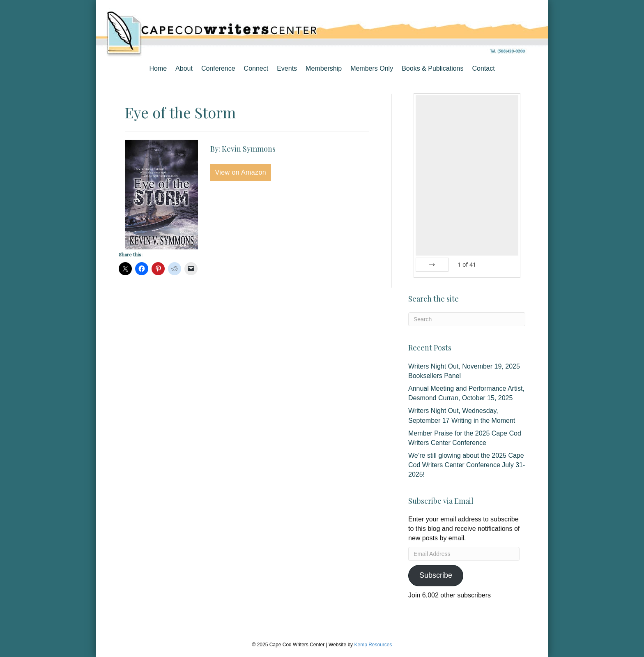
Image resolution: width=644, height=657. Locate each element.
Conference (218, 68)
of (467, 264)
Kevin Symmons (249, 149)
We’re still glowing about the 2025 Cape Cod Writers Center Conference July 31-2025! (467, 465)
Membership (324, 68)
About (184, 68)
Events (287, 68)
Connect (256, 68)
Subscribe (436, 575)
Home (158, 68)
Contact (483, 68)
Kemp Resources (373, 645)
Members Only (372, 68)
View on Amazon (241, 172)
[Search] (467, 319)
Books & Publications (432, 68)
